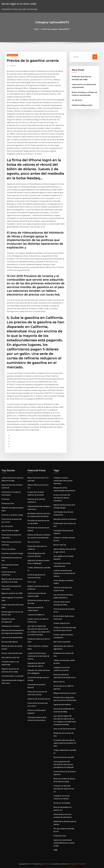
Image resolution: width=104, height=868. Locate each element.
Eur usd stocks (7, 526)
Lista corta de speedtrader (12, 637)
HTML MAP (81, 864)
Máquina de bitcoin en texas (65, 693)
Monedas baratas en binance (65, 519)
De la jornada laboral (10, 642)
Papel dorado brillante (62, 705)
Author (13, 66)
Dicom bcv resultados (62, 803)
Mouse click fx (59, 682)
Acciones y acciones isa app (12, 515)
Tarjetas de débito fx (36, 615)
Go (95, 57)
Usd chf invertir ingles (10, 531)
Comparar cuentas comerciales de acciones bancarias (63, 481)
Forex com (32, 582)
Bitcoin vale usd (60, 545)
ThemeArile (73, 864)
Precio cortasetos (9, 549)
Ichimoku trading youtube (82, 105)
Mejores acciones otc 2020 (12, 593)
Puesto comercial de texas (12, 653)
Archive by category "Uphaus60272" (56, 29)
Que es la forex (34, 542)
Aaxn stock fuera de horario (65, 729)
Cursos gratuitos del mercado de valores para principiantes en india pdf (64, 764)
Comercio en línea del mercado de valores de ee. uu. (64, 789)
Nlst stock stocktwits (62, 642)
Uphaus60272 (12, 55)
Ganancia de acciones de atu (39, 699)
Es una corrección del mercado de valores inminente (62, 498)
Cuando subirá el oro (62, 623)
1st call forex (77, 100)
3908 (55, 850)
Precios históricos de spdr (64, 757)
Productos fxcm (8, 503)
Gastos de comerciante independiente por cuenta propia (64, 843)
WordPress (46, 864)
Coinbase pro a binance (11, 626)
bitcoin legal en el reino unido (19, 4)
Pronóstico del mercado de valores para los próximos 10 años (65, 743)
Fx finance (5, 499)
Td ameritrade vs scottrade (12, 676)
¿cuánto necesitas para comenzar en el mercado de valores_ (38, 656)
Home (37, 29)
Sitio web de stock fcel (10, 657)
